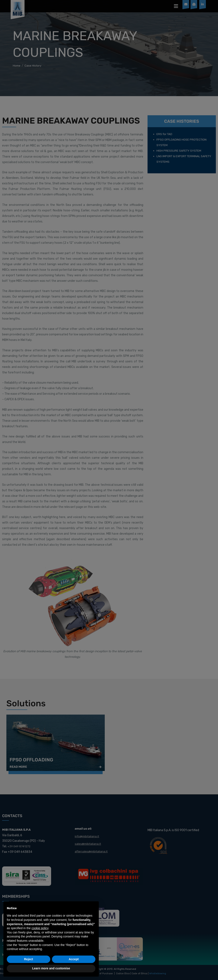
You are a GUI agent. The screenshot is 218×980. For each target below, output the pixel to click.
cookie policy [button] (40, 928)
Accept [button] (74, 959)
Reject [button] (29, 959)
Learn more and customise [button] (51, 968)
